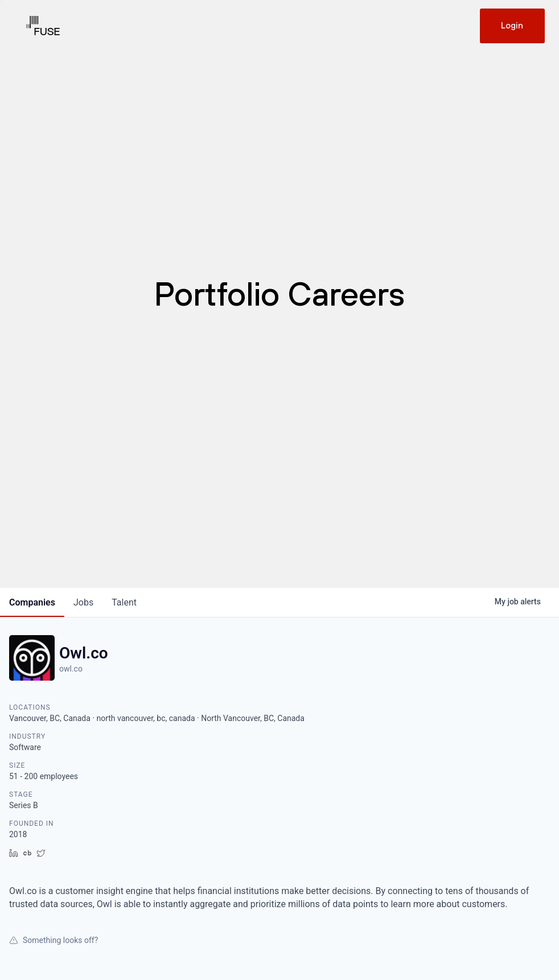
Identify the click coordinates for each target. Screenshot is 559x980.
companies (32, 602)
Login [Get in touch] (512, 25)
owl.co (71, 669)
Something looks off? (54, 940)
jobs (83, 602)
